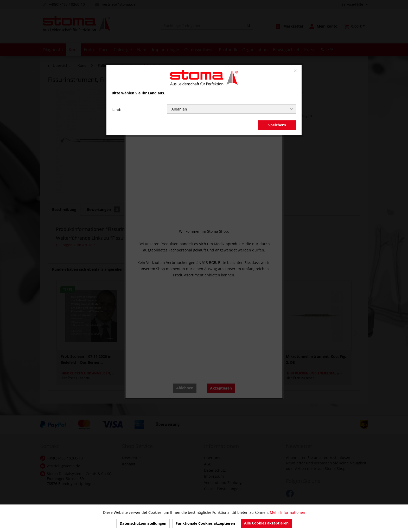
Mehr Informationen (288, 512)
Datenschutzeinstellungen (143, 523)
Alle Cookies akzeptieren (266, 523)
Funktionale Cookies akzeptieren (205, 523)
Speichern (277, 125)
